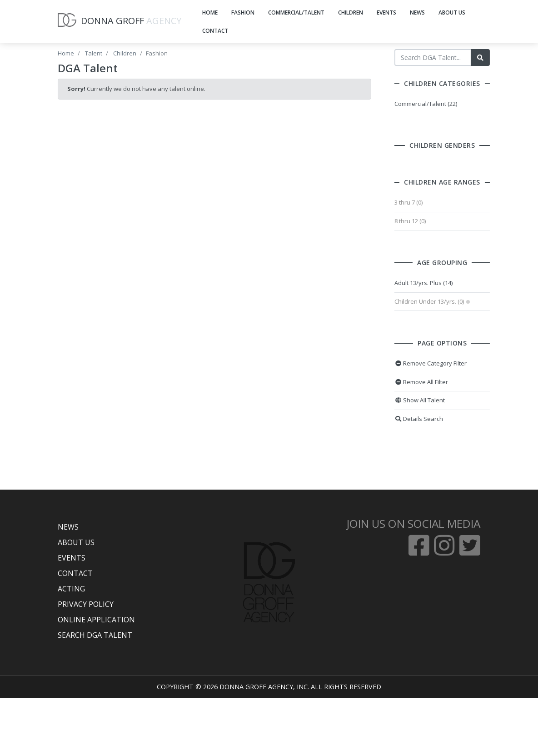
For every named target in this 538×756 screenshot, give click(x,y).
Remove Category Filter (438, 363)
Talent (94, 53)
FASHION (243, 13)
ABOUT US (452, 13)
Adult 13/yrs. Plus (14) (431, 283)
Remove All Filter (429, 382)
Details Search (426, 419)
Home (66, 53)
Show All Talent (427, 400)
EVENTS (386, 13)
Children (125, 53)
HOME (210, 13)
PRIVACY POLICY (86, 604)
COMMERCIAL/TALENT (296, 13)
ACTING (71, 589)
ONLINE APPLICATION (96, 620)
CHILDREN (351, 13)
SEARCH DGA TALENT (95, 635)
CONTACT (215, 31)
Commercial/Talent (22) (433, 104)
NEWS (417, 13)
